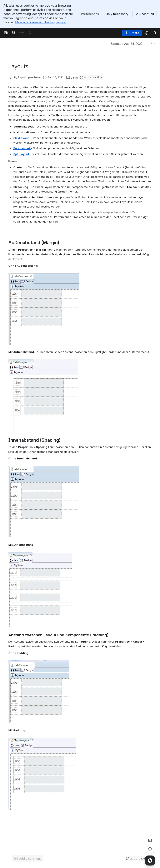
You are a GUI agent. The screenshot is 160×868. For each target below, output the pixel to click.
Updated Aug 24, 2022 (127, 44)
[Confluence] (22, 33)
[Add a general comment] (27, 859)
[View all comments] (150, 840)
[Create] (132, 33)
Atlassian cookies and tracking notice (40, 22)
